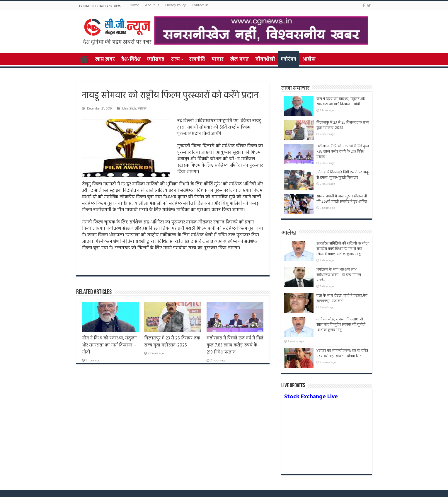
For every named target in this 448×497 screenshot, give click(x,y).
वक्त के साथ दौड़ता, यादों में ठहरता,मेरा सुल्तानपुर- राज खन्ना (342, 298)
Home (134, 5)
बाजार (218, 59)
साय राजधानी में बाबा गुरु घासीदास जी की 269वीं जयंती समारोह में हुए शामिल (342, 199)
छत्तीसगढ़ (156, 59)
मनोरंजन (288, 59)
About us (152, 5)
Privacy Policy (176, 5)
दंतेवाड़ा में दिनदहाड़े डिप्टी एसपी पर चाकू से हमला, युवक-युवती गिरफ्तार (343, 175)
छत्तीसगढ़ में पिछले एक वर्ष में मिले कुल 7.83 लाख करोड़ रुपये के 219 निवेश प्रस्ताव (235, 345)
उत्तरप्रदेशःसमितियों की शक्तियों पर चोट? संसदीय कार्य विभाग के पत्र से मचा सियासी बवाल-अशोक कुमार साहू (343, 249)
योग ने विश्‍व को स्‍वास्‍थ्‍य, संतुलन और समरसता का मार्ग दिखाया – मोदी (109, 345)
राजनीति (197, 59)
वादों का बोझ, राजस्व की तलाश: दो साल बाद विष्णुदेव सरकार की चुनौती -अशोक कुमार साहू (341, 327)
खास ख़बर (105, 59)
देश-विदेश (131, 59)
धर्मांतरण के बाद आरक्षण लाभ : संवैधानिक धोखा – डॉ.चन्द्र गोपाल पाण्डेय (339, 275)
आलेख (309, 59)
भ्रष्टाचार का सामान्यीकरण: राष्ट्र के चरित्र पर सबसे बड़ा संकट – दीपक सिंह (342, 353)
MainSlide (129, 109)
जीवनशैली (265, 59)
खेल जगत (239, 59)
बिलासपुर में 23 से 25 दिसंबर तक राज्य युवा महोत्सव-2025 (172, 342)
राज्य (175, 59)
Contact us (200, 5)
